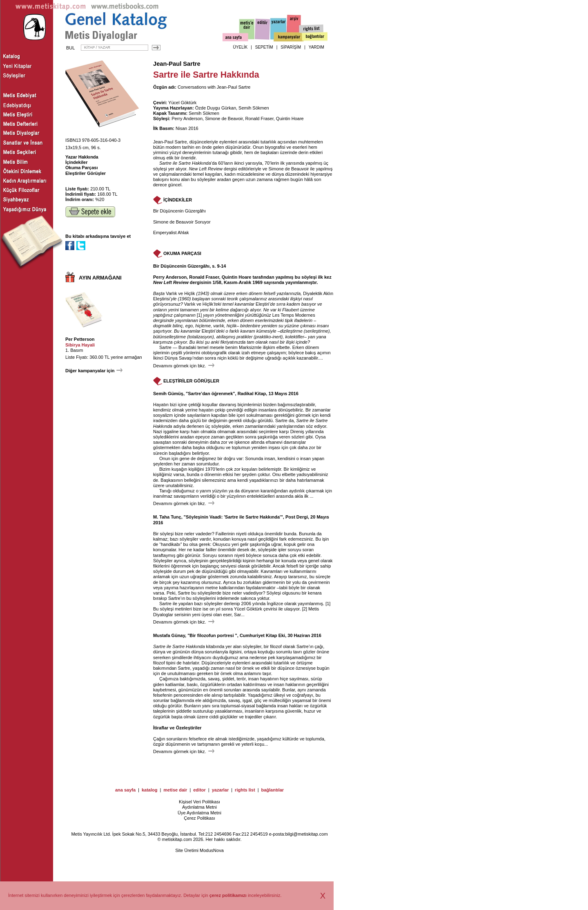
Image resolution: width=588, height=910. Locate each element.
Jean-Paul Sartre (177, 64)
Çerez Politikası (199, 818)
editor (199, 790)
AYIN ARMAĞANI (100, 278)
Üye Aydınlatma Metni (199, 813)
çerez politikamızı (228, 895)
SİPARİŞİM (291, 47)
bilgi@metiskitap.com (306, 834)
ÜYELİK (241, 47)
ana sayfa (125, 790)
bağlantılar (272, 790)
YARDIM (316, 47)
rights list (245, 790)
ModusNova (212, 850)
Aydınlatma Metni (199, 807)
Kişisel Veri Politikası (199, 802)
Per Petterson (80, 339)
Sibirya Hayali (80, 345)
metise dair (175, 790)
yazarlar (220, 790)
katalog (150, 790)
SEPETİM (264, 47)
